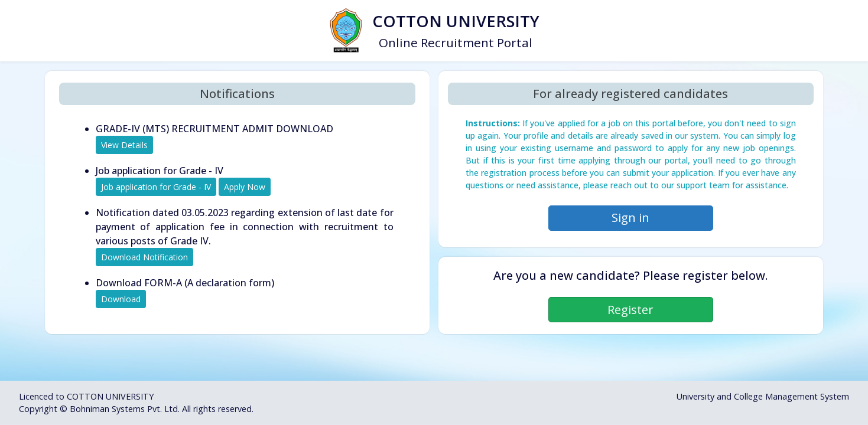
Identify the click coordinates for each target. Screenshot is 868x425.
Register (630, 310)
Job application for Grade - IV (156, 187)
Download (121, 299)
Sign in (630, 218)
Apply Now (245, 187)
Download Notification (144, 257)
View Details (124, 145)
